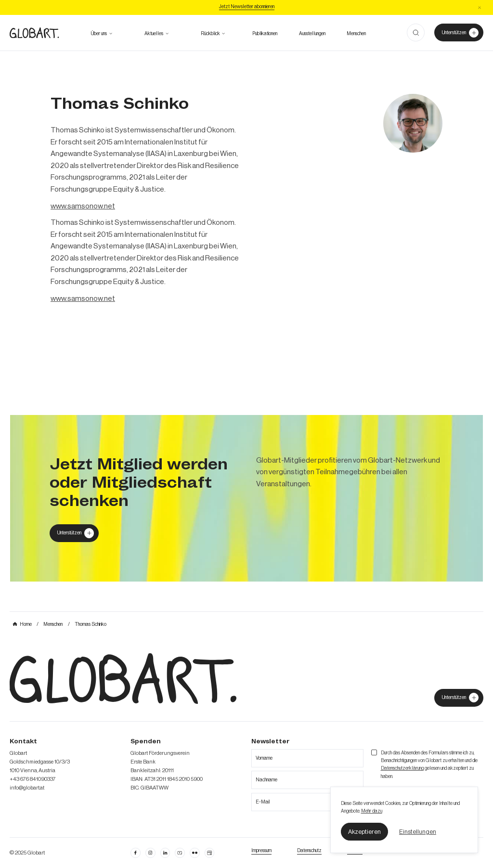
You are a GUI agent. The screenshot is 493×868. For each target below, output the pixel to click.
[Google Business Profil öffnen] (209, 853)
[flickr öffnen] (195, 853)
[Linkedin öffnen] (165, 853)
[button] (365, 831)
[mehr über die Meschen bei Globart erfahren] (356, 34)
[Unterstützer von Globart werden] (459, 32)
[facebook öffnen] (135, 853)
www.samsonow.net (83, 206)
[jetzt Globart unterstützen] (459, 698)
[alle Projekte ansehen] (210, 34)
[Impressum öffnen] (261, 851)
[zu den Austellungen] (312, 34)
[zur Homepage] (34, 33)
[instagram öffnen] (150, 853)
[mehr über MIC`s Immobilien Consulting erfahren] (246, 498)
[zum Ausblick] (154, 34)
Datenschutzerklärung (402, 768)
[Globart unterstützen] (74, 533)
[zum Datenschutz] (309, 851)
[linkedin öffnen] (180, 853)
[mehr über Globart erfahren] (99, 34)
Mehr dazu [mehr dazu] (372, 811)
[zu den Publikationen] (265, 34)
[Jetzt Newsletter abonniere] (247, 7)
